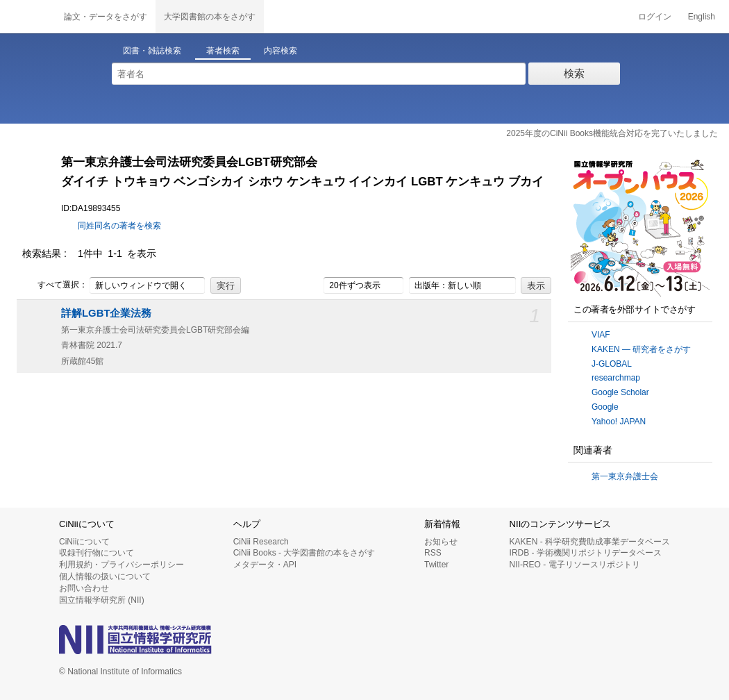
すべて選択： (55, 285)
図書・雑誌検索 (152, 51)
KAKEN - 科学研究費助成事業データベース (590, 542)
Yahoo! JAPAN (619, 422)
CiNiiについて (84, 542)
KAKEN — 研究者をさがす (641, 349)
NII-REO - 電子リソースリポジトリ (575, 565)
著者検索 (223, 51)
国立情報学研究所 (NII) (102, 600)
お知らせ (441, 542)
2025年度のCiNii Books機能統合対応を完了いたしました (612, 133)
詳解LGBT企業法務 (107, 313)
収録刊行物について (97, 553)
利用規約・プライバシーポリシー (121, 565)
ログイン (655, 17)
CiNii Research (261, 542)
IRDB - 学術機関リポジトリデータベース (586, 553)
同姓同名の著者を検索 (119, 226)
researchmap (616, 378)
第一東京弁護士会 (625, 476)
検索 (574, 73)
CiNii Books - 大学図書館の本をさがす (304, 553)
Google (605, 407)
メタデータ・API (265, 565)
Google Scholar (620, 392)
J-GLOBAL (612, 364)
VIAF (601, 335)
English (702, 17)
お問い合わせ (84, 588)
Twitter (436, 565)
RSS (433, 553)
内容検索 (280, 51)
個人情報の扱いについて (105, 576)
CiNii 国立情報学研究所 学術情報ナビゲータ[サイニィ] (28, 17)
